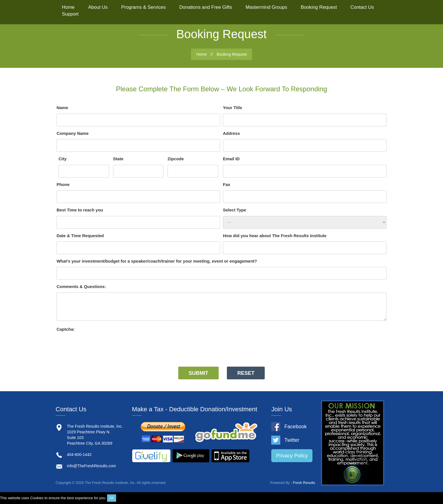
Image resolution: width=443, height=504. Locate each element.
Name (62, 108)
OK (111, 498)
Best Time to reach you (80, 210)
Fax (227, 184)
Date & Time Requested (80, 236)
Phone (63, 184)
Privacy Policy (292, 456)
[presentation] (99, 346)
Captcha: (66, 329)
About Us (98, 7)
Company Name (72, 133)
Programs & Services (144, 7)
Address (231, 133)
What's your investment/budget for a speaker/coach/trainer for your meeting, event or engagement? (157, 261)
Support (70, 14)
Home (68, 7)
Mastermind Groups (266, 7)
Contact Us (362, 7)
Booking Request (319, 7)
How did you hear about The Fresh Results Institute (275, 236)
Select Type (234, 210)
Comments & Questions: (81, 286)
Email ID (231, 159)
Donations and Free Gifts (206, 7)
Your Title (233, 108)
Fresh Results (304, 483)
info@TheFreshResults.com (92, 466)
